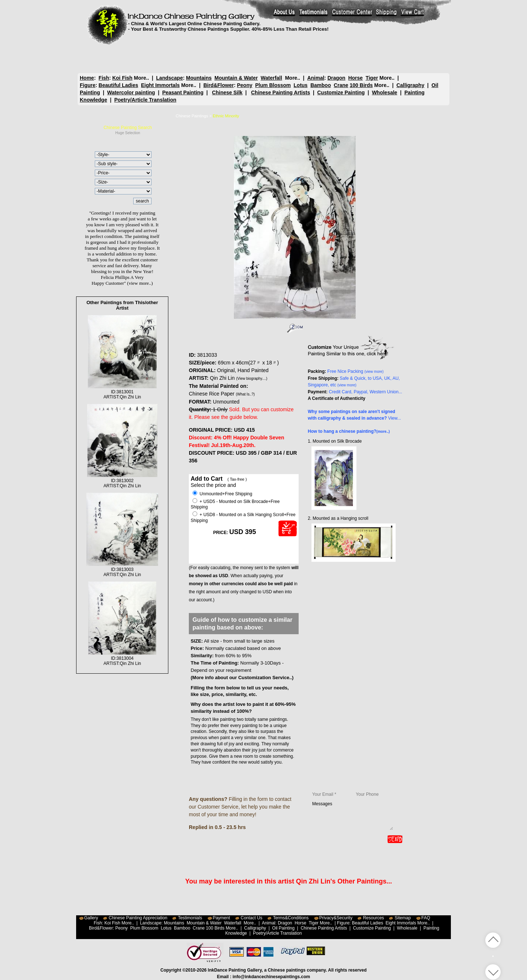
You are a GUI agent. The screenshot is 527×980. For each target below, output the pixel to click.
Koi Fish (122, 78)
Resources (373, 918)
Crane (341, 85)
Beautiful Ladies (118, 85)
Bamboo (321, 85)
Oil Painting (283, 928)
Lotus (300, 85)
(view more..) (140, 283)
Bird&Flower (219, 85)
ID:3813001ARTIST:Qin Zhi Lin (122, 392)
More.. (141, 78)
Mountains (199, 78)
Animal (316, 78)
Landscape (170, 78)
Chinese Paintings (192, 116)
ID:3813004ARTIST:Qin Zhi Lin (122, 658)
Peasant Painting (183, 92)
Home (87, 78)
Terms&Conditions (291, 918)
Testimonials (190, 918)
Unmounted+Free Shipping (222, 494)
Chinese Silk (227, 92)
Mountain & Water (236, 78)
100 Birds (361, 85)
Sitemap (403, 918)
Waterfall (271, 78)
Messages (352, 816)
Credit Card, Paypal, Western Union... (365, 392)
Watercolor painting (131, 92)
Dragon (336, 78)
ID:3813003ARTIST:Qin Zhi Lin (122, 570)
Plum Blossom (273, 85)
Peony (244, 85)
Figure (88, 85)
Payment (221, 918)
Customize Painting (341, 92)
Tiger (371, 78)
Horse (355, 78)
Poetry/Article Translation (145, 100)
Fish (104, 78)
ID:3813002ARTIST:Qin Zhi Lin (122, 481)
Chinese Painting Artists (281, 92)
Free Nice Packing (355, 371)
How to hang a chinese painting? (349, 431)
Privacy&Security (336, 918)
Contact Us (252, 918)
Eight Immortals (160, 85)
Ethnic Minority (226, 116)
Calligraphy (410, 85)
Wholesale (384, 92)
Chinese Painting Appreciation (138, 918)
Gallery (91, 918)
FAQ (426, 918)
